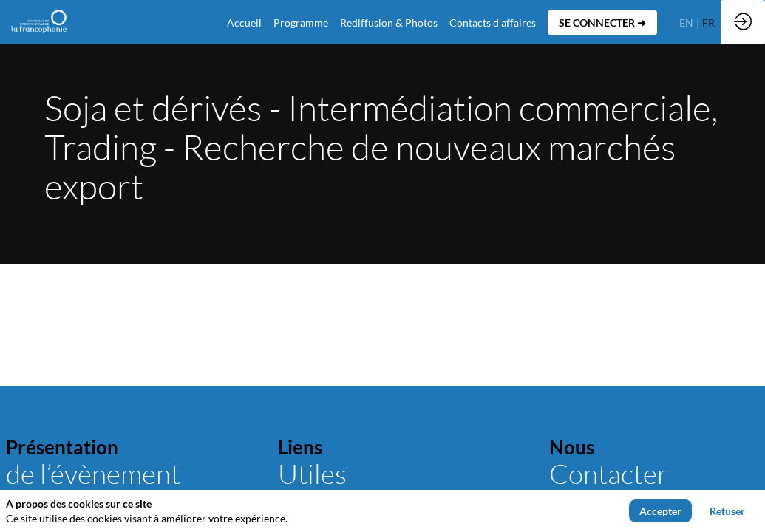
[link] (301, 22)
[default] (244, 22)
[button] (602, 23)
